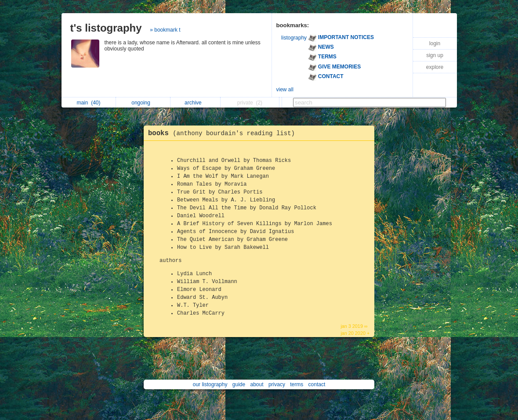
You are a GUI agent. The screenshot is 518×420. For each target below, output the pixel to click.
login (435, 43)
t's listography (106, 28)
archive (195, 103)
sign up (435, 55)
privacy (277, 384)
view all (285, 90)
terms (297, 384)
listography (294, 38)
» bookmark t (165, 30)
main (88, 103)
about (257, 384)
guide (239, 384)
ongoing (143, 103)
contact (317, 384)
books (224, 133)
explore (435, 67)
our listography (210, 384)
